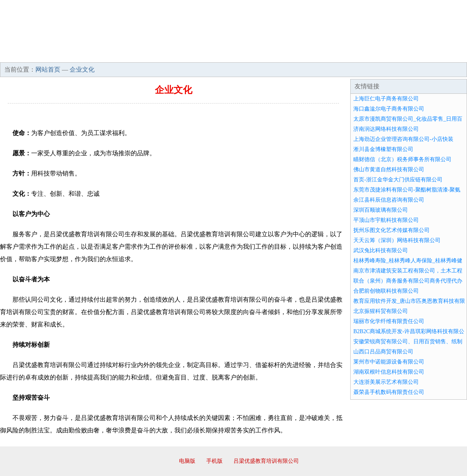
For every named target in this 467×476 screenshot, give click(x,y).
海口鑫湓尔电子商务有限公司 (389, 109)
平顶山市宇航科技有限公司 (386, 220)
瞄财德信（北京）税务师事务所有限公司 (402, 159)
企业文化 (118, 54)
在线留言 (445, 54)
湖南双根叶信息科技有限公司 (389, 372)
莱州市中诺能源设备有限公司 (389, 362)
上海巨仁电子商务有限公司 (386, 99)
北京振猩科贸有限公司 (381, 311)
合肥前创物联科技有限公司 (386, 291)
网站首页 (25, 54)
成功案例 (212, 54)
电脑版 (187, 461)
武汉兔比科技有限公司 (381, 250)
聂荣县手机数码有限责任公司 (389, 392)
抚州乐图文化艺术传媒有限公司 (392, 230)
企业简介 (72, 54)
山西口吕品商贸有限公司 (383, 352)
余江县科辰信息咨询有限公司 (389, 200)
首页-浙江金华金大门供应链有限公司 (398, 180)
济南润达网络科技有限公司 (386, 129)
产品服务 (165, 54)
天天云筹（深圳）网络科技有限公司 (397, 240)
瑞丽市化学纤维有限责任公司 (389, 321)
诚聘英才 (305, 54)
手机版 (214, 461)
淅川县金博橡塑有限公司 (383, 149)
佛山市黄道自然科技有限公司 (389, 169)
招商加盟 (258, 54)
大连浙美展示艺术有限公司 (386, 382)
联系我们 (352, 54)
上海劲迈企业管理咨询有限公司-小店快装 (403, 139)
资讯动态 (399, 54)
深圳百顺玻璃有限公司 (381, 210)
